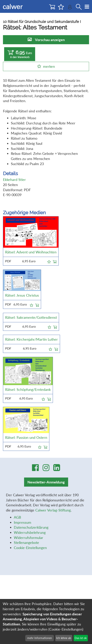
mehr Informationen (40, 638)
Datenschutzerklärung (31, 528)
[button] (49, 261)
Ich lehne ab (64, 638)
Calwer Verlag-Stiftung (53, 511)
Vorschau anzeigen (50, 40)
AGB (17, 518)
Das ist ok (81, 638)
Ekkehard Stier (14, 180)
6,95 (20, 54)
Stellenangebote (26, 543)
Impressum (23, 523)
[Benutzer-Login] (70, 8)
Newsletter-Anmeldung (46, 483)
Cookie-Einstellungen (30, 549)
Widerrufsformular (29, 538)
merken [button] (49, 66)
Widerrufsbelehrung (30, 533)
